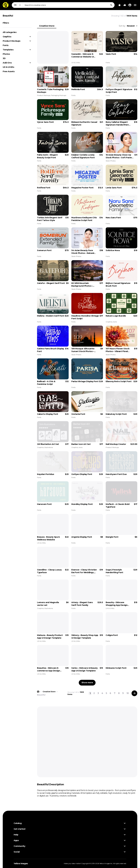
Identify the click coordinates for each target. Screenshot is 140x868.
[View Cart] (119, 5)
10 (128, 693)
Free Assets (9, 71)
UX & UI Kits (8, 67)
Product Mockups (12, 41)
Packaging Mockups (58, 95)
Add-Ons (7, 63)
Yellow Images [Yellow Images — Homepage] (21, 864)
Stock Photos (111, 161)
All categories (10, 32)
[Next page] (134, 693)
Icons (115, 322)
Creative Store (47, 26)
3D (4, 58)
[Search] (111, 5)
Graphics (7, 37)
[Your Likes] (125, 5)
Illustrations (49, 447)
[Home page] (38, 692)
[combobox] (69, 5)
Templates (8, 50)
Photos (6, 54)
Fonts (6, 45)
